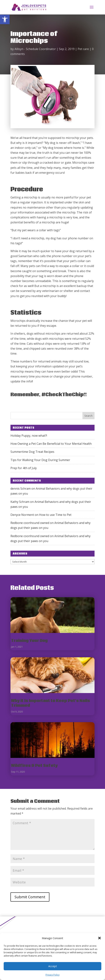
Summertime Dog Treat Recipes (32, 452)
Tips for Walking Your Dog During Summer (40, 460)
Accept (53, 966)
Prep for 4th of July (24, 468)
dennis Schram (21, 489)
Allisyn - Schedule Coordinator (35, 49)
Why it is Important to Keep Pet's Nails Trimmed (50, 703)
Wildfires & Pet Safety (34, 766)
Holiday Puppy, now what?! (29, 436)
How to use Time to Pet (55, 515)
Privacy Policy (52, 975)
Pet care (83, 49)
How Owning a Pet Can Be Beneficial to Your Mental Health (51, 444)
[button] (5, 19)
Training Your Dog (29, 641)
